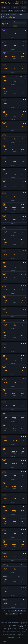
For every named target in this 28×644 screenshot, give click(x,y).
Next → (15, 614)
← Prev (5, 611)
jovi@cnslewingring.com (7, 16)
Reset (24, 7)
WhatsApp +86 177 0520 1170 (8, 18)
